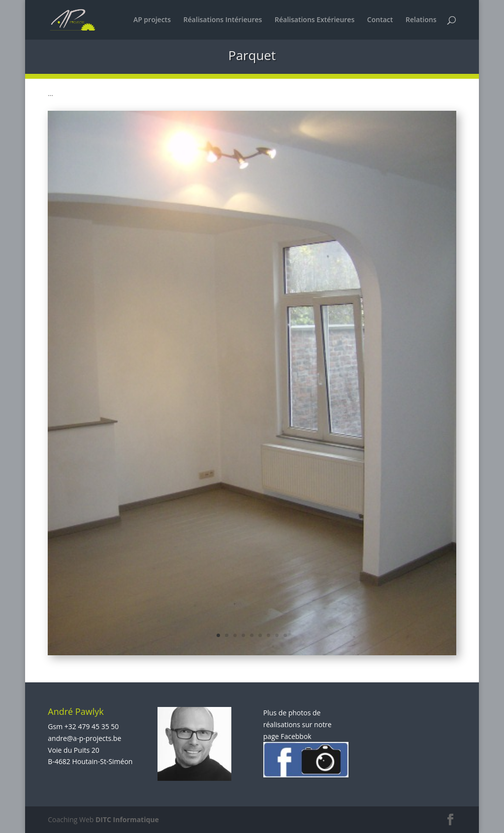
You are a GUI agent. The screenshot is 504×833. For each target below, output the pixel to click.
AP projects (152, 20)
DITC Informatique (127, 819)
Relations (421, 20)
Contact (380, 20)
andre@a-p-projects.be (84, 738)
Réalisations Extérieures (315, 20)
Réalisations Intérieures (223, 20)
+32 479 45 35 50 (92, 726)
